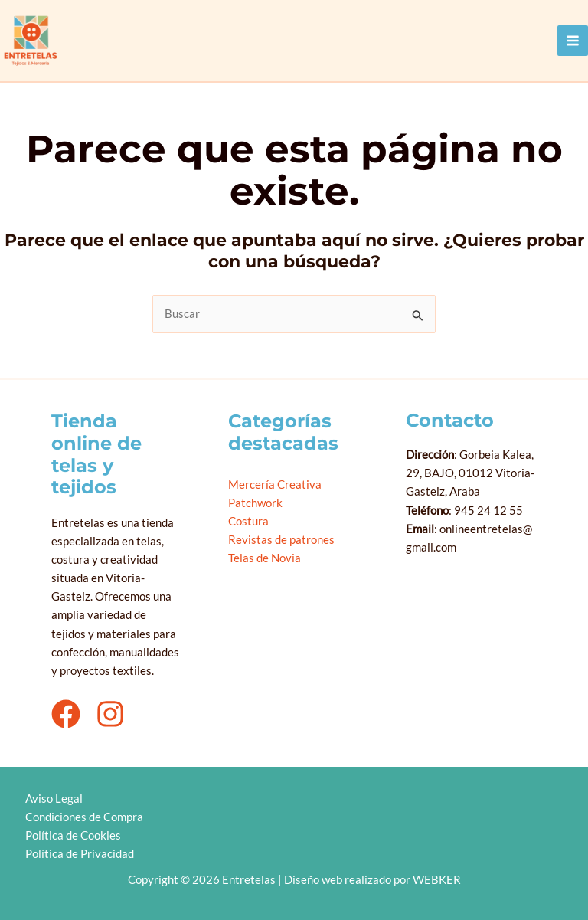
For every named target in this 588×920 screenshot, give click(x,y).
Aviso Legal (53, 799)
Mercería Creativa (275, 485)
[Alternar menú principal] (573, 41)
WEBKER (437, 880)
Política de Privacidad (79, 854)
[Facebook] (66, 714)
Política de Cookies (72, 835)
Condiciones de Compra (83, 817)
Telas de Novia (265, 558)
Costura (248, 521)
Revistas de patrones (281, 540)
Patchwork (255, 503)
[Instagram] (110, 714)
